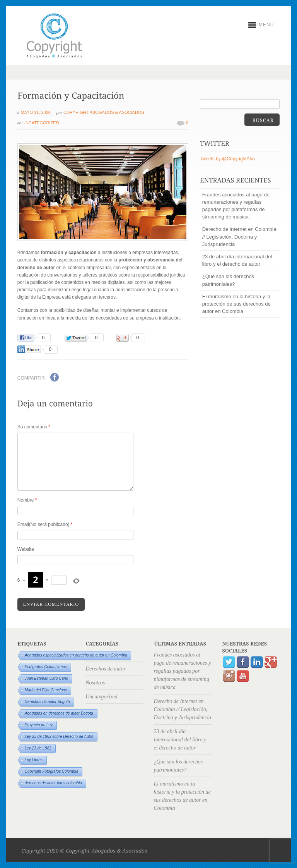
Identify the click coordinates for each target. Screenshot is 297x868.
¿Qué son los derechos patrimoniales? (228, 280)
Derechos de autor (106, 669)
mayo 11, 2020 (35, 112)
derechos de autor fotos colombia (53, 783)
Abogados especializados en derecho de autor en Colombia (76, 655)
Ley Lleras (34, 760)
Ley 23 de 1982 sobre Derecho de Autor (59, 737)
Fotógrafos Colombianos (46, 667)
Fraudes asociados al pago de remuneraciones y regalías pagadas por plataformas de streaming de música (236, 206)
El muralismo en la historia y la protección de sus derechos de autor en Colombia (236, 304)
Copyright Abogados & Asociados (104, 112)
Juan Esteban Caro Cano (46, 678)
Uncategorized (41, 123)
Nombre (27, 500)
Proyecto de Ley (39, 725)
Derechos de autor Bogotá (47, 702)
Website (26, 549)
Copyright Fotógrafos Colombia (51, 771)
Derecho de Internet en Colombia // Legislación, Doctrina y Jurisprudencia (239, 236)
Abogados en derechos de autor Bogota (59, 713)
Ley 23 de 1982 (38, 748)
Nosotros (95, 683)
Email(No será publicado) (45, 524)
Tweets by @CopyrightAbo (227, 159)
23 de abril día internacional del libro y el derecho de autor (237, 260)
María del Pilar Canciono (46, 690)
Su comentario (34, 427)
